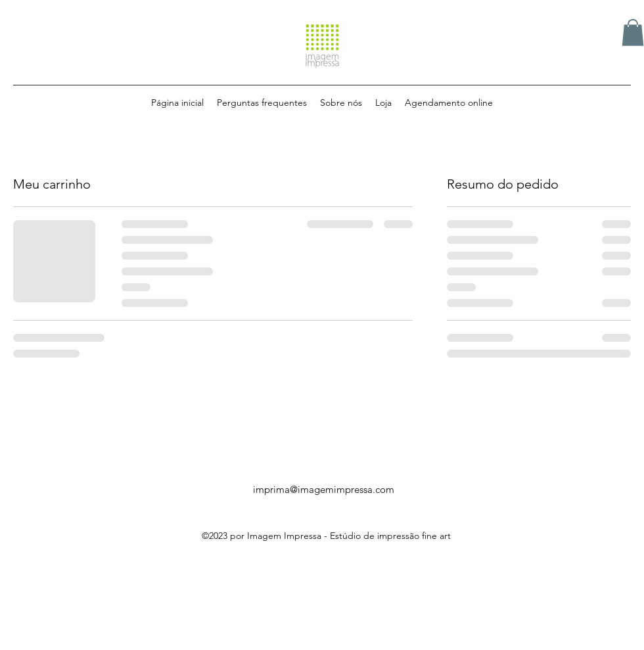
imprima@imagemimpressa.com (324, 489)
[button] (633, 33)
